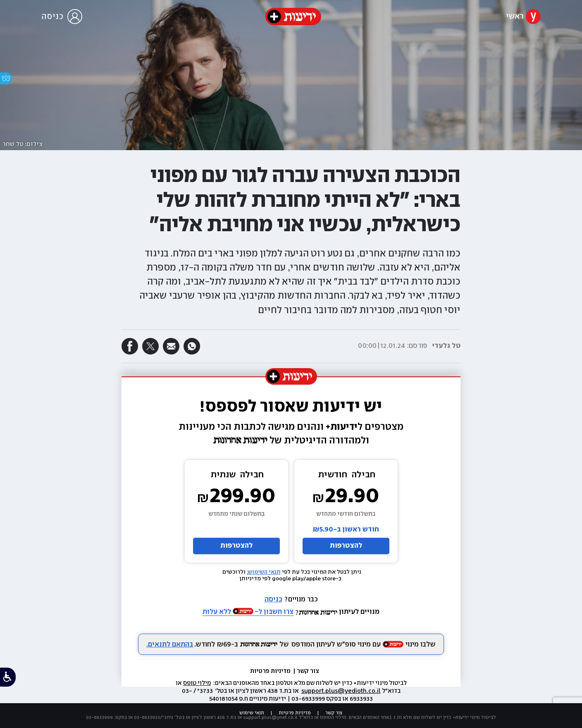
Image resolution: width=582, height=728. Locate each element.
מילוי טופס (197, 683)
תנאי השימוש (264, 572)
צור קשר (308, 671)
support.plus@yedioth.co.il (341, 691)
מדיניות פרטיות (271, 671)
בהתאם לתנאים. (170, 645)
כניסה (273, 600)
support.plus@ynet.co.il (270, 717)
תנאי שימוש (252, 713)
